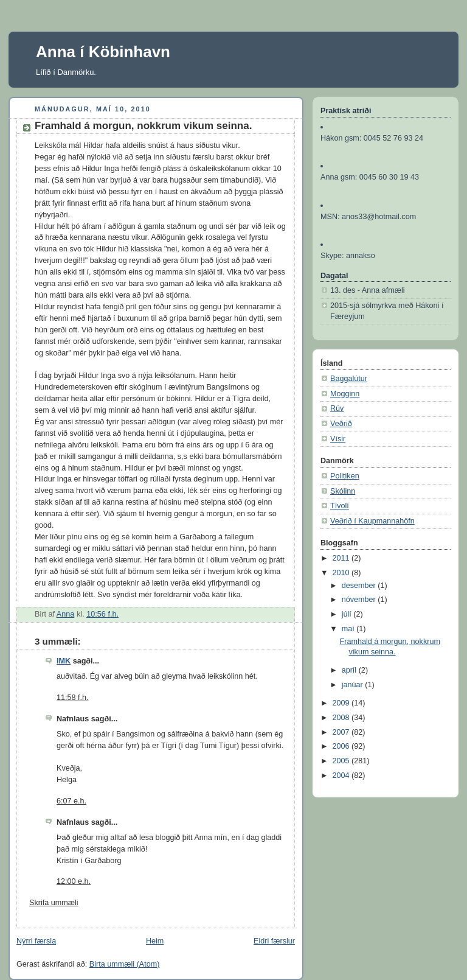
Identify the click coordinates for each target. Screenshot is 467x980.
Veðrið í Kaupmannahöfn (372, 521)
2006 (342, 746)
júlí (348, 614)
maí (349, 629)
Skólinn (343, 491)
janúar (354, 685)
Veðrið (341, 424)
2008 (342, 718)
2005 (342, 761)
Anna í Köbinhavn (103, 52)
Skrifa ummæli (54, 903)
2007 (342, 732)
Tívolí (340, 506)
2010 (342, 573)
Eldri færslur (274, 941)
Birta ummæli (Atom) (125, 964)
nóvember (360, 600)
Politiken (345, 476)
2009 (342, 703)
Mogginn (345, 394)
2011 (342, 558)
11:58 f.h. (73, 698)
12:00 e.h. (74, 881)
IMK (64, 661)
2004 (342, 775)
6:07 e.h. (71, 801)
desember (360, 586)
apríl (350, 670)
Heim (155, 941)
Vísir (338, 439)
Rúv (337, 408)
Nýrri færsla (36, 941)
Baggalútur (349, 379)
